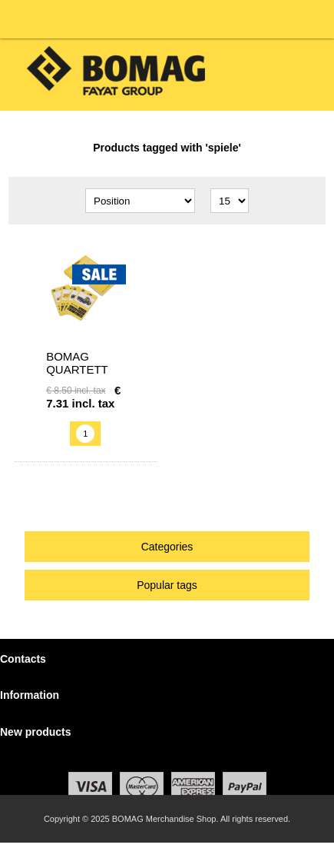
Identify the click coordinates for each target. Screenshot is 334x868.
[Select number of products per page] (230, 201)
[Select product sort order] (140, 201)
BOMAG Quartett (77, 363)
